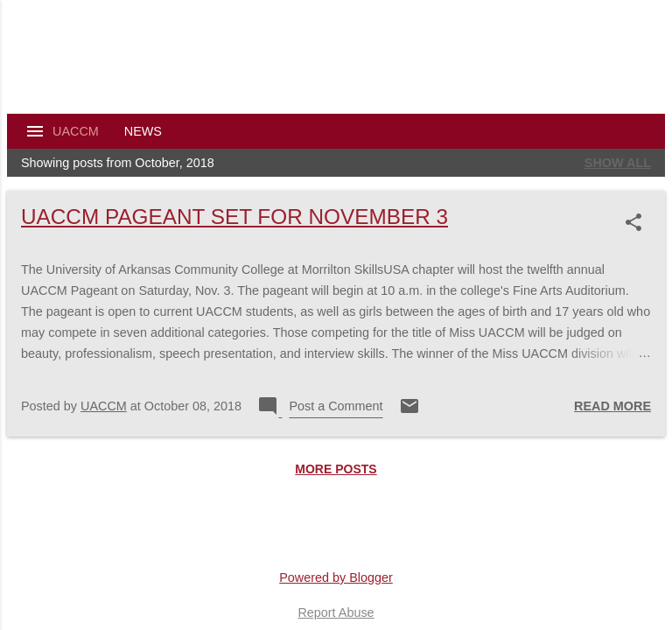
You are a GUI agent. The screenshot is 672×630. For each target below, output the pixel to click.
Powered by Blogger (336, 577)
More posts (336, 469)
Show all (618, 163)
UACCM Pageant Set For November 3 (234, 217)
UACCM (76, 131)
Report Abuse (336, 612)
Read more (612, 406)
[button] (637, 222)
